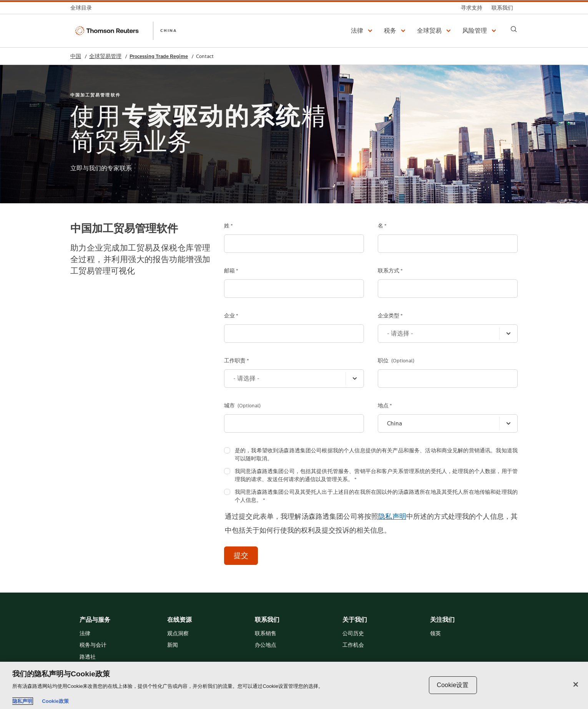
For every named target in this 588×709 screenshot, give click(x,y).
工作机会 (353, 645)
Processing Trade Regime (159, 56)
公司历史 (353, 634)
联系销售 (266, 634)
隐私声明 (392, 516)
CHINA (169, 30)
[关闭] (576, 684)
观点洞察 (178, 634)
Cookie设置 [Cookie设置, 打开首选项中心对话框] (453, 685)
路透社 (88, 657)
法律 (85, 634)
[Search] (514, 29)
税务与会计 (93, 645)
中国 (76, 56)
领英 (435, 634)
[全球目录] (83, 8)
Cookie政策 (55, 701)
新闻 (173, 645)
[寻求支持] (472, 8)
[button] (363, 31)
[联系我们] (502, 8)
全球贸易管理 (105, 56)
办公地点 (266, 645)
